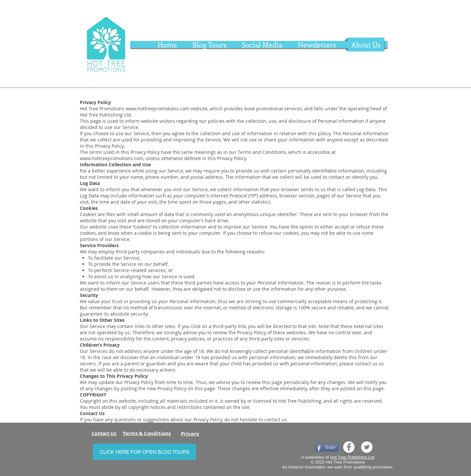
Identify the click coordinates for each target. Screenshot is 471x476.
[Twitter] (367, 447)
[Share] (327, 448)
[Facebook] (349, 447)
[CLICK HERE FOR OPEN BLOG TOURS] (144, 452)
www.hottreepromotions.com (157, 109)
